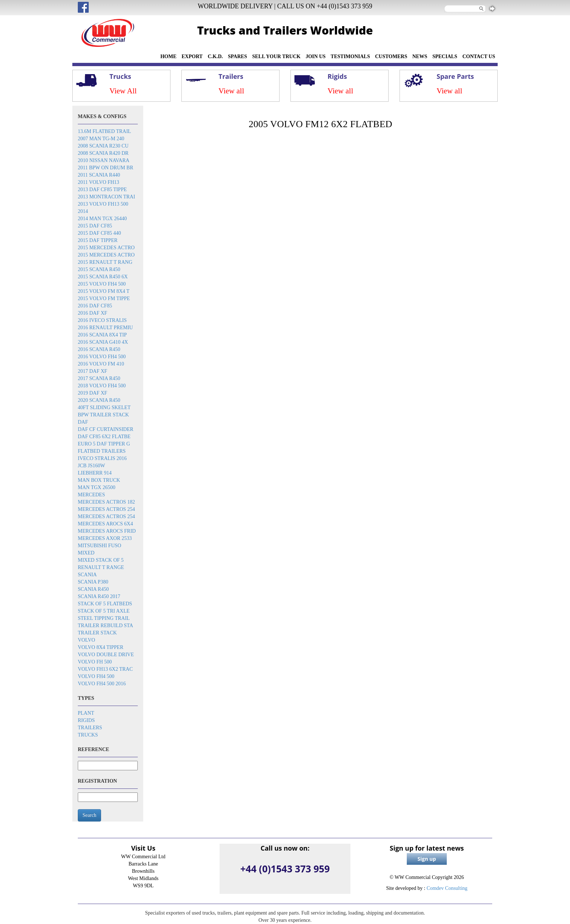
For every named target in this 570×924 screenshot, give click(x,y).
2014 (83, 211)
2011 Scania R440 (99, 175)
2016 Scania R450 (99, 349)
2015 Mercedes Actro (106, 248)
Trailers (90, 728)
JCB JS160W (91, 466)
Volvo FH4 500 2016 (102, 684)
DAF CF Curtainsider (106, 429)
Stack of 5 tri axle (104, 611)
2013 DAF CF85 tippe (102, 189)
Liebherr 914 (95, 473)
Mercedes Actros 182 (106, 502)
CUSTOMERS (391, 57)
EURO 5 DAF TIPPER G (104, 444)
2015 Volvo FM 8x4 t (104, 291)
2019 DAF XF (93, 393)
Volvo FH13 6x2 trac (105, 669)
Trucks (88, 735)
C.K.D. (215, 57)
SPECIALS (445, 57)
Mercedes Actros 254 (106, 509)
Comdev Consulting (447, 888)
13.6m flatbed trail (104, 131)
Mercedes (91, 495)
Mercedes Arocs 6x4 (105, 524)
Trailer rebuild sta (105, 626)
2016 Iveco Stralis (102, 320)
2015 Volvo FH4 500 (102, 284)
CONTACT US (479, 57)
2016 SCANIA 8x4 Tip (102, 335)
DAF (83, 422)
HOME (168, 57)
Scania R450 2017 (99, 596)
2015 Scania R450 (99, 269)
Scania (87, 575)
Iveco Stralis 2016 (102, 458)
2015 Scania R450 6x (103, 277)
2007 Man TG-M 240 (101, 139)
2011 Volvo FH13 (99, 182)
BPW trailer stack (103, 415)
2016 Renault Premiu (105, 328)
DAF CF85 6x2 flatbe (104, 437)
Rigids (86, 720)
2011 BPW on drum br (105, 168)
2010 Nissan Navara (104, 160)
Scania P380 (93, 582)
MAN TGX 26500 (97, 487)
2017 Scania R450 (99, 378)
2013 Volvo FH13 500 (103, 204)
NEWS (420, 57)
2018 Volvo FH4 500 (102, 386)
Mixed (86, 553)
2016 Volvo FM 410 (101, 364)
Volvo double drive (106, 655)
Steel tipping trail (104, 618)
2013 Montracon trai (107, 197)
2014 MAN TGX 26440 (102, 219)
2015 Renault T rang (105, 262)
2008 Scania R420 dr (103, 153)
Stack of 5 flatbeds (105, 604)
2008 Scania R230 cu (103, 146)
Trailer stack (97, 633)
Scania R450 (93, 589)
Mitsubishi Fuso (99, 546)
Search (89, 815)
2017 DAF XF (93, 371)
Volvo (87, 640)
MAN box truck (99, 480)
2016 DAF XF (93, 313)
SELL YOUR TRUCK (276, 57)
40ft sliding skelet (104, 407)
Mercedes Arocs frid (107, 531)
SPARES (238, 57)
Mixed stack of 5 (101, 560)
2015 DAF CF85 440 (99, 233)
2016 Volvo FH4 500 (102, 357)
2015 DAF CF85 (95, 226)
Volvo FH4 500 (96, 676)
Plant (86, 713)
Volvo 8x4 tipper (101, 647)
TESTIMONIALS (350, 57)
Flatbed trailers (102, 451)
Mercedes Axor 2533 (105, 538)
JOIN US (316, 57)
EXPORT (192, 57)
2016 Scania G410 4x (103, 342)
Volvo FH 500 (95, 662)
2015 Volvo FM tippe (104, 298)
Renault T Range (101, 567)
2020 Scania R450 (99, 400)
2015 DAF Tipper (98, 240)
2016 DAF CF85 (95, 306)
